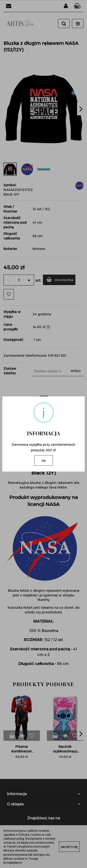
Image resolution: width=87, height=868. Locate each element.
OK (44, 461)
